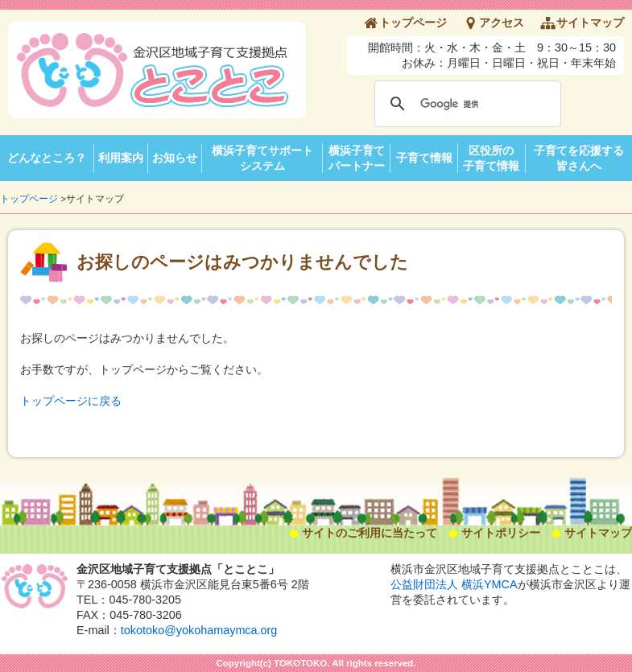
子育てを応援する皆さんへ (579, 158)
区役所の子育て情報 (491, 158)
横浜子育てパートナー (357, 158)
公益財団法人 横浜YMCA (454, 584)
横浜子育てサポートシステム (262, 158)
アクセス (502, 23)
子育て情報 (424, 158)
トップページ (413, 23)
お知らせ (175, 158)
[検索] (465, 104)
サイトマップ (590, 23)
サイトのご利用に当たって (370, 533)
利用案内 (121, 158)
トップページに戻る (71, 401)
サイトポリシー (501, 533)
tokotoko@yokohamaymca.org (199, 630)
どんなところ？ (47, 158)
